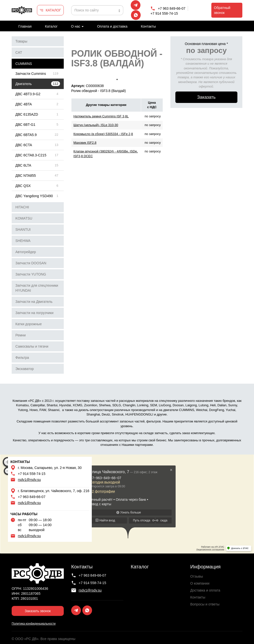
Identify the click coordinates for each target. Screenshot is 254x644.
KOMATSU (24, 218)
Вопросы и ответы (205, 604)
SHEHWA (23, 241)
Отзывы (197, 576)
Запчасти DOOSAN (31, 263)
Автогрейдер (26, 252)
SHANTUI (23, 230)
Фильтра (22, 358)
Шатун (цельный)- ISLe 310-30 (96, 125)
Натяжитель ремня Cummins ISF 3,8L (101, 116)
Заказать (206, 97)
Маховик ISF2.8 (85, 143)
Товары (21, 41)
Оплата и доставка (112, 26)
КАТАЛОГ (53, 10)
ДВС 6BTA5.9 (26, 135)
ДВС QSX (23, 186)
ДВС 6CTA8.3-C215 (31, 155)
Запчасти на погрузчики (34, 313)
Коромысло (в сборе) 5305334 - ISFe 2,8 (103, 134)
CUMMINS (24, 64)
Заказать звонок (38, 611)
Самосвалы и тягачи (32, 346)
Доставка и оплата (205, 590)
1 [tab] (117, 80)
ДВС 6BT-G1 (25, 125)
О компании (200, 583)
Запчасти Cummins (31, 74)
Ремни (21, 335)
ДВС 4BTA (24, 104)
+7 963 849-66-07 (172, 8)
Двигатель (24, 84)
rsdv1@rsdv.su (29, 480)
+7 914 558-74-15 (164, 13)
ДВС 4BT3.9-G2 (28, 94)
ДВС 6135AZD (27, 114)
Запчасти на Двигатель (34, 302)
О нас (77, 26)
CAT (19, 52)
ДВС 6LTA (23, 165)
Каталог (51, 26)
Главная (25, 26)
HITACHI (22, 207)
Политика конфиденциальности (34, 624)
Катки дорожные (29, 324)
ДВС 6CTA (24, 145)
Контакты (148, 26)
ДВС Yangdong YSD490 (34, 196)
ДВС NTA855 (26, 176)
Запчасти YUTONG (31, 274)
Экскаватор (25, 369)
